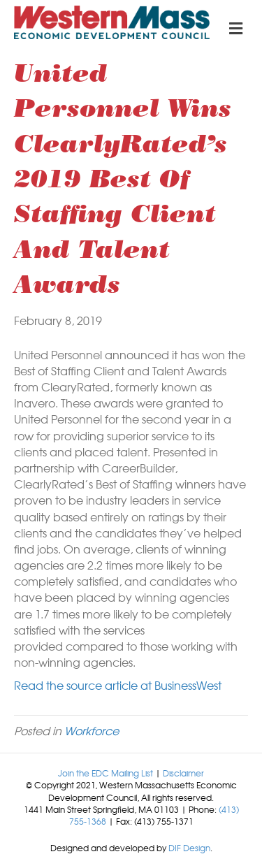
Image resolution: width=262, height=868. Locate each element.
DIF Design (189, 848)
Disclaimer (183, 773)
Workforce (92, 730)
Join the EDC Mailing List (105, 773)
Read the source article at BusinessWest (118, 685)
